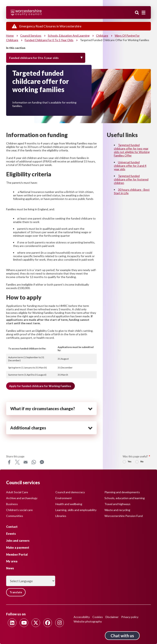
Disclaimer (112, 617)
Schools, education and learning (69, 35)
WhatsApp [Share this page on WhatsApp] (34, 462)
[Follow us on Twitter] (36, 623)
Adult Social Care (17, 492)
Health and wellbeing (69, 504)
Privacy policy (130, 617)
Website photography (88, 621)
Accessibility (82, 617)
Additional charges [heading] (28, 428)
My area (12, 561)
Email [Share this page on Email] (26, 462)
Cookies (98, 617)
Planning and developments (122, 492)
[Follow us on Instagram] (59, 623)
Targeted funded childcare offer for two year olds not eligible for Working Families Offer (132, 150)
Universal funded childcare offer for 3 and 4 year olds (130, 166)
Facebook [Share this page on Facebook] (9, 462)
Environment (64, 498)
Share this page (15, 456)
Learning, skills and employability (76, 510)
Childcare (102, 35)
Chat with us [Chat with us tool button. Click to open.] (122, 636)
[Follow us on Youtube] (24, 623)
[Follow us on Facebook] (48, 623)
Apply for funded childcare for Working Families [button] (40, 386)
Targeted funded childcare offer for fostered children (131, 179)
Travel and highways (117, 504)
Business (12, 504)
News (10, 568)
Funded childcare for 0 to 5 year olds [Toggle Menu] (34, 58)
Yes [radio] (130, 461)
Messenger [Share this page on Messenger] (42, 462)
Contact (12, 527)
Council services (31, 35)
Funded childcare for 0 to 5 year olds (49, 40)
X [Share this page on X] (17, 462)
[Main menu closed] (144, 13)
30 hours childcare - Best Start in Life (132, 191)
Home (10, 35)
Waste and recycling (117, 510)
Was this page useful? (135, 456)
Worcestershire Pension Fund (124, 516)
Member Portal (17, 554)
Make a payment (18, 548)
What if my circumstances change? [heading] (43, 409)
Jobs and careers (18, 541)
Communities (15, 516)
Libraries (61, 516)
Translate (16, 592)
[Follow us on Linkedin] (12, 623)
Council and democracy (70, 492)
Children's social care (19, 510)
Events (11, 534)
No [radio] (142, 461)
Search (137, 13)
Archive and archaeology (22, 498)
